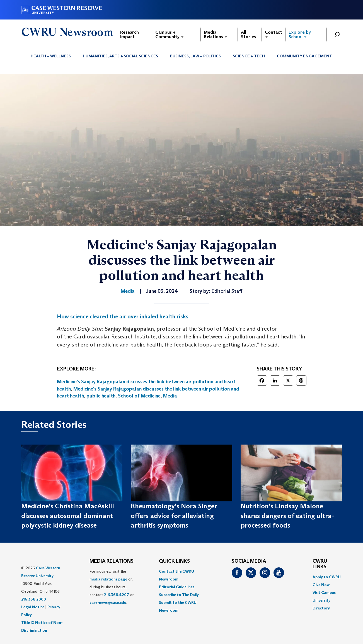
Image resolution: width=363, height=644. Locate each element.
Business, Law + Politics (195, 56)
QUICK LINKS (174, 561)
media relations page (108, 579)
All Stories (248, 34)
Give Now (321, 585)
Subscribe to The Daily (179, 595)
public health (101, 396)
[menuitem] (51, 56)
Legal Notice (33, 607)
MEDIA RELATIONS (112, 561)
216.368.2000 (34, 599)
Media (170, 396)
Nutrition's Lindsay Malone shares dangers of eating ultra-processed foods (287, 516)
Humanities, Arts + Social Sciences (120, 56)
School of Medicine (139, 396)
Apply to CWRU (327, 577)
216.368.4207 (117, 595)
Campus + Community (169, 34)
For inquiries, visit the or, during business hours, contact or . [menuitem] (112, 587)
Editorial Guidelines (177, 587)
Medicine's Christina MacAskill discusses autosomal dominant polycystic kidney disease (68, 516)
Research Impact (130, 34)
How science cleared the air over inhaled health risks (123, 316)
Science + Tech (249, 56)
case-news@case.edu (108, 602)
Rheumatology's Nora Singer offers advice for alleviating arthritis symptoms (174, 516)
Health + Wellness (51, 56)
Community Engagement (304, 56)
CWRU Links (320, 564)
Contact (274, 34)
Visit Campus (324, 592)
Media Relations (215, 34)
